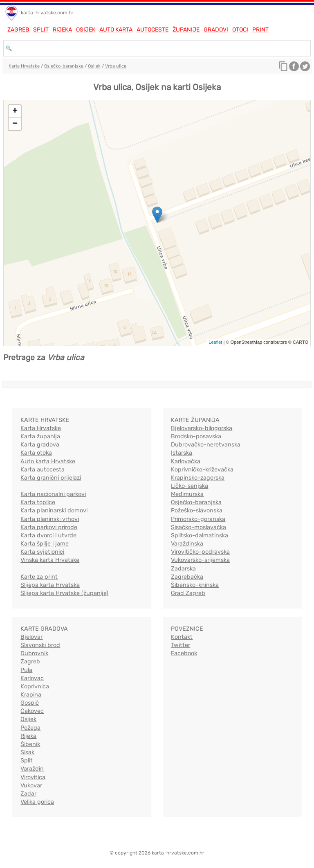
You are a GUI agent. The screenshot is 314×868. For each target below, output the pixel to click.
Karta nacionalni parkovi (53, 494)
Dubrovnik (34, 653)
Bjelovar (31, 637)
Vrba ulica (116, 66)
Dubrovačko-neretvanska (206, 445)
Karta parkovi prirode (49, 527)
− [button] (15, 124)
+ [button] (15, 111)
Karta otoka (36, 453)
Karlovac (32, 678)
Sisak (27, 752)
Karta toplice (38, 502)
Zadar (28, 794)
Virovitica (33, 777)
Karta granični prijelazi (51, 478)
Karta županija (40, 436)
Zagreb (18, 30)
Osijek (86, 30)
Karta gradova (40, 445)
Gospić (30, 703)
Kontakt (182, 637)
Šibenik (30, 744)
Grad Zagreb (188, 593)
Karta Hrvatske (24, 66)
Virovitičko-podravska (200, 552)
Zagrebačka (187, 577)
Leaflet (215, 342)
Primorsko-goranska (198, 519)
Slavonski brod (40, 645)
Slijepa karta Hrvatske (50, 585)
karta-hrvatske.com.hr (47, 13)
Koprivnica (35, 687)
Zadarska (183, 569)
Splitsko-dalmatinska (200, 535)
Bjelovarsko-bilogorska (202, 428)
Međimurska (187, 494)
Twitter (181, 645)
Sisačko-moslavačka (198, 527)
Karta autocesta (43, 470)
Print (260, 30)
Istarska (182, 453)
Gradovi (216, 30)
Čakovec (32, 711)
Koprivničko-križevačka (202, 470)
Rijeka (62, 30)
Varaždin (32, 769)
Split (41, 30)
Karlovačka (186, 461)
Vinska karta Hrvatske (50, 560)
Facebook (184, 653)
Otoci (240, 30)
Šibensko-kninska (195, 585)
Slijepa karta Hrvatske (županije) (64, 593)
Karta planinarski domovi (54, 511)
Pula (26, 670)
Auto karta (116, 30)
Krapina (31, 695)
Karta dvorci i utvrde (48, 535)
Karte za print (39, 577)
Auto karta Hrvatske (48, 461)
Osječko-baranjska (64, 66)
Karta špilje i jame (45, 544)
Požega (30, 728)
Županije (186, 30)
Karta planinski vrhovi (50, 519)
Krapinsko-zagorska (198, 478)
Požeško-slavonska (197, 511)
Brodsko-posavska (196, 436)
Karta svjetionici (42, 552)
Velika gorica (37, 802)
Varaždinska (187, 544)
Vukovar (31, 786)
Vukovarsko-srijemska (200, 560)
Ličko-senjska (190, 486)
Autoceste (153, 30)
